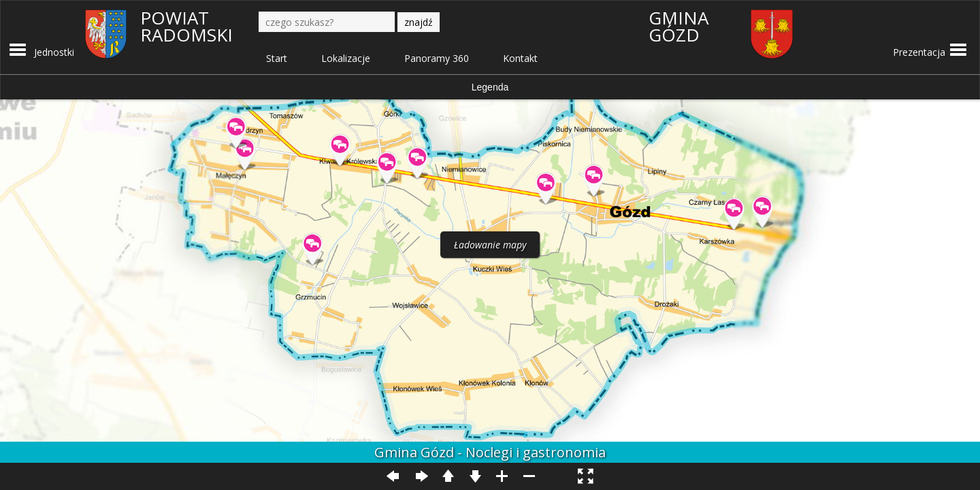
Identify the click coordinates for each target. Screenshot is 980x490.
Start (277, 58)
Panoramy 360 (437, 58)
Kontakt (520, 58)
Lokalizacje (346, 58)
